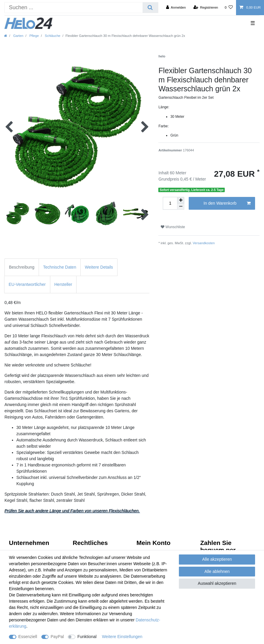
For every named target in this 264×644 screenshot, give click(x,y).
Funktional (87, 637)
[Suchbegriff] (74, 8)
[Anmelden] (176, 7)
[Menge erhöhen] (181, 200)
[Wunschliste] (229, 7)
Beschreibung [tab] (22, 267)
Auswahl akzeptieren (217, 583)
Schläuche (52, 36)
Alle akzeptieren (217, 559)
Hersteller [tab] (63, 284)
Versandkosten (204, 243)
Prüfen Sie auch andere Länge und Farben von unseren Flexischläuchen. (72, 511)
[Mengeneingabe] (170, 203)
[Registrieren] (206, 7)
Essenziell (28, 637)
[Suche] (150, 8)
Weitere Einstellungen (122, 637)
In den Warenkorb (227, 203)
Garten (18, 36)
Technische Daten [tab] (60, 267)
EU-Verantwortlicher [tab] (27, 284)
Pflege (34, 36)
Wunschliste (173, 227)
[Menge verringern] (181, 207)
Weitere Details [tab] (99, 267)
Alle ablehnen (217, 571)
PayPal (57, 637)
